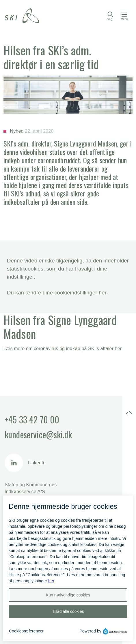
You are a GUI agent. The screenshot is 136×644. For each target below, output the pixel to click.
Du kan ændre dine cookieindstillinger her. (57, 293)
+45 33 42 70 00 (32, 419)
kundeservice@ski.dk (38, 434)
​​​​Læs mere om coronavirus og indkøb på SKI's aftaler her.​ (63, 349)
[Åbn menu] (124, 16)
